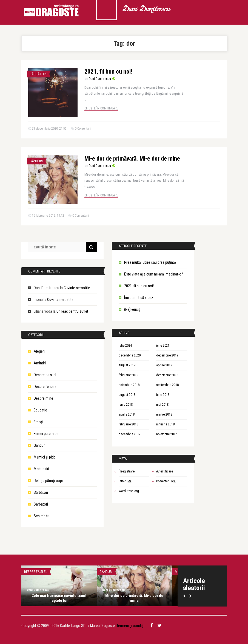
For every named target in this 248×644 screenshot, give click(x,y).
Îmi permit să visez (139, 298)
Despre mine (43, 398)
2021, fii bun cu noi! (108, 72)
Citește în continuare (101, 108)
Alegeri (39, 351)
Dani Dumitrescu (146, 10)
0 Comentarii (83, 129)
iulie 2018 (163, 395)
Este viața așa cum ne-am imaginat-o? (154, 274)
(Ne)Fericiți (132, 309)
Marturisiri (41, 469)
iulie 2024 (125, 346)
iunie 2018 (126, 405)
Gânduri (36, 161)
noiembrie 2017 (167, 434)
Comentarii (166, 481)
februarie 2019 (128, 375)
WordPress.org (129, 491)
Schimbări (42, 516)
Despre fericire (45, 387)
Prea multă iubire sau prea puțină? (150, 262)
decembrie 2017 (130, 434)
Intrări (126, 481)
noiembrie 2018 (129, 385)
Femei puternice (46, 434)
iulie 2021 (163, 346)
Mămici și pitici (45, 457)
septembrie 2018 (167, 385)
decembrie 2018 (167, 375)
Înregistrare (127, 471)
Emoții (39, 422)
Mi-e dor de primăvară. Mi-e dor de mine (132, 159)
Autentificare (165, 471)
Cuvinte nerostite (77, 288)
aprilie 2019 (164, 365)
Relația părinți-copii (49, 481)
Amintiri (40, 363)
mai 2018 (162, 405)
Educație (40, 410)
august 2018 (127, 395)
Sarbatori (41, 504)
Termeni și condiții (130, 626)
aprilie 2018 (127, 414)
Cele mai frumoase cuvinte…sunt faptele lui (59, 598)
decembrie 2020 (130, 355)
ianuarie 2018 (165, 424)
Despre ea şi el (45, 375)
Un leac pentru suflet (72, 311)
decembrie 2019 (167, 355)
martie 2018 (164, 414)
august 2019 (127, 365)
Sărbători (38, 74)
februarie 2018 (128, 424)
